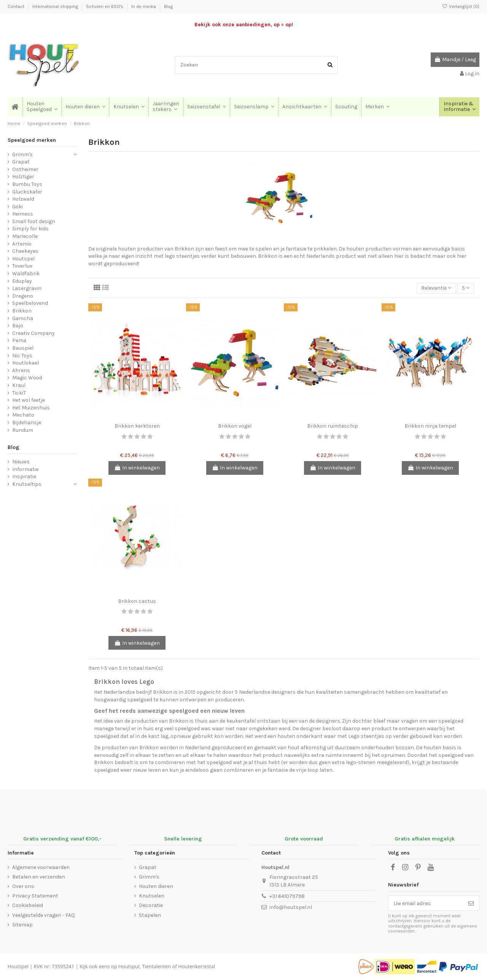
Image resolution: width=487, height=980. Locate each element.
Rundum (23, 430)
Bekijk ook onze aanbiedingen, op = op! (244, 25)
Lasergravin (27, 288)
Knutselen (152, 896)
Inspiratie (24, 477)
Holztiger (23, 177)
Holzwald (23, 199)
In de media (144, 6)
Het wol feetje (29, 400)
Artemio (22, 244)
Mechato (23, 415)
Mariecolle (25, 236)
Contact (17, 6)
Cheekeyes (25, 251)
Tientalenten (156, 966)
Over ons (23, 886)
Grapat (21, 162)
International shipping (56, 6)
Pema (19, 340)
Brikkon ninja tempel (430, 426)
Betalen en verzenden (39, 877)
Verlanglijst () (461, 6)
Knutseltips (27, 484)
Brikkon (22, 311)
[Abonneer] (471, 903)
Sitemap (22, 925)
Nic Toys (22, 356)
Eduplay (22, 281)
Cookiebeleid (28, 905)
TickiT (19, 393)
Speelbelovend (30, 303)
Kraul (19, 385)
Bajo (18, 326)
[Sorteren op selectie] (436, 288)
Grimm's (22, 155)
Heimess (23, 214)
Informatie (25, 469)
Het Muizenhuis (31, 408)
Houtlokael (25, 363)
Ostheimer (25, 169)
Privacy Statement (35, 896)
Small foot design (34, 221)
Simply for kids (30, 229)
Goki (18, 207)
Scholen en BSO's (105, 6)
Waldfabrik (26, 274)
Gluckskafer (27, 192)
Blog (168, 6)
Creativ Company (33, 333)
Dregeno (23, 296)
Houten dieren (156, 886)
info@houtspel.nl (291, 907)
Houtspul (129, 966)
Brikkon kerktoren (137, 426)
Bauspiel (23, 348)
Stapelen (150, 915)
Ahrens (21, 370)
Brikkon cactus (137, 601)
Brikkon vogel (235, 426)
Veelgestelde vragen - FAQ (44, 915)
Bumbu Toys (27, 184)
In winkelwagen (137, 468)
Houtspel (23, 259)
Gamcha (23, 318)
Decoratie (151, 905)
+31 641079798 (287, 896)
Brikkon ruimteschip (333, 426)
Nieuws (21, 462)
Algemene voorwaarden (41, 867)
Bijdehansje (27, 423)
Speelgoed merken (32, 140)
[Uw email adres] (426, 903)
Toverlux (22, 266)
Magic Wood (27, 378)
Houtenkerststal (197, 966)
